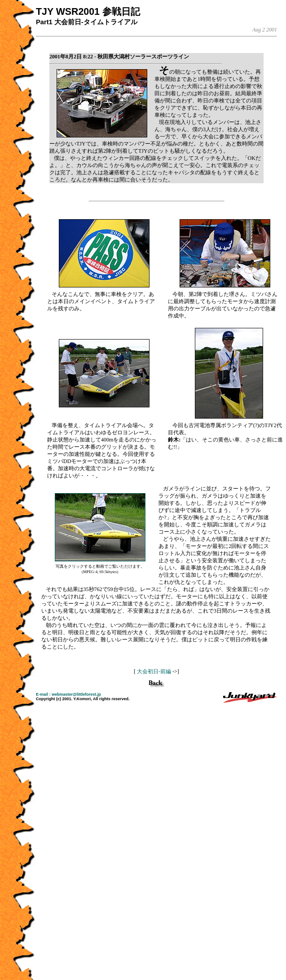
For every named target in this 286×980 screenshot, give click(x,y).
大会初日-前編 (154, 671)
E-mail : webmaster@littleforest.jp (68, 694)
